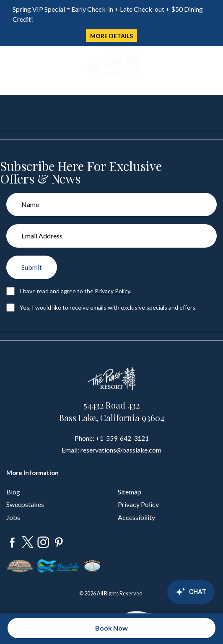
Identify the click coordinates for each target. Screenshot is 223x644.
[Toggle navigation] (12, 65)
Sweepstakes (25, 504)
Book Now (111, 628)
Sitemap (130, 492)
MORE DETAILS (111, 36)
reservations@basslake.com (121, 450)
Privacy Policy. (113, 291)
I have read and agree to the (75, 291)
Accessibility (136, 517)
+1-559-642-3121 (122, 438)
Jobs (13, 517)
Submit (32, 267)
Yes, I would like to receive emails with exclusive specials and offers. (108, 307)
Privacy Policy (138, 504)
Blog (13, 492)
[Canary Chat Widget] (169, 592)
